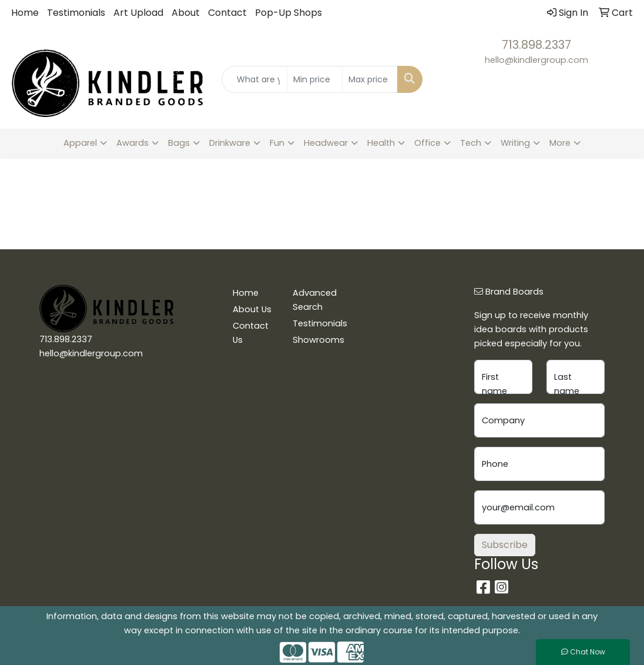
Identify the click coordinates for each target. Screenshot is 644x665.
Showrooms (316, 340)
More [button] (560, 143)
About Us (252, 309)
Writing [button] (515, 143)
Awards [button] (133, 143)
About (186, 13)
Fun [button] (277, 143)
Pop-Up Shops (289, 13)
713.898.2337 (536, 45)
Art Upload (138, 13)
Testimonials (76, 13)
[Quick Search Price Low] (315, 79)
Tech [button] (471, 143)
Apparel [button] (80, 143)
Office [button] (427, 143)
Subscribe (505, 545)
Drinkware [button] (230, 143)
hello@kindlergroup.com (536, 60)
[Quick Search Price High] (370, 79)
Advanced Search (315, 300)
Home (25, 13)
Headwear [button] (326, 143)
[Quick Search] (254, 79)
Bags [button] (179, 143)
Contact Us (251, 333)
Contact (227, 13)
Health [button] (381, 143)
